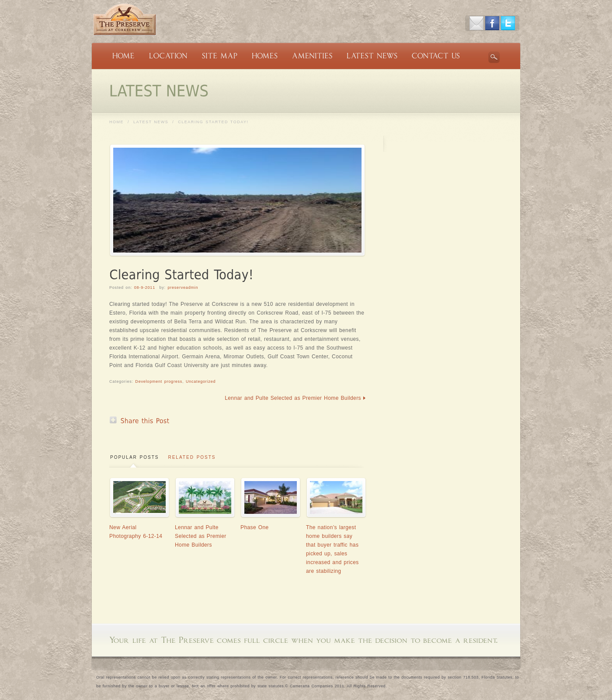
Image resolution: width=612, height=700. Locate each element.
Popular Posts (134, 457)
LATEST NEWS (151, 122)
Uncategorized (201, 381)
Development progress (159, 381)
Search (494, 57)
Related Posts (192, 457)
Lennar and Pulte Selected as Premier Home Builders (293, 398)
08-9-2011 (145, 288)
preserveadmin (183, 288)
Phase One (255, 527)
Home (116, 122)
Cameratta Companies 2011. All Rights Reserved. (338, 686)
